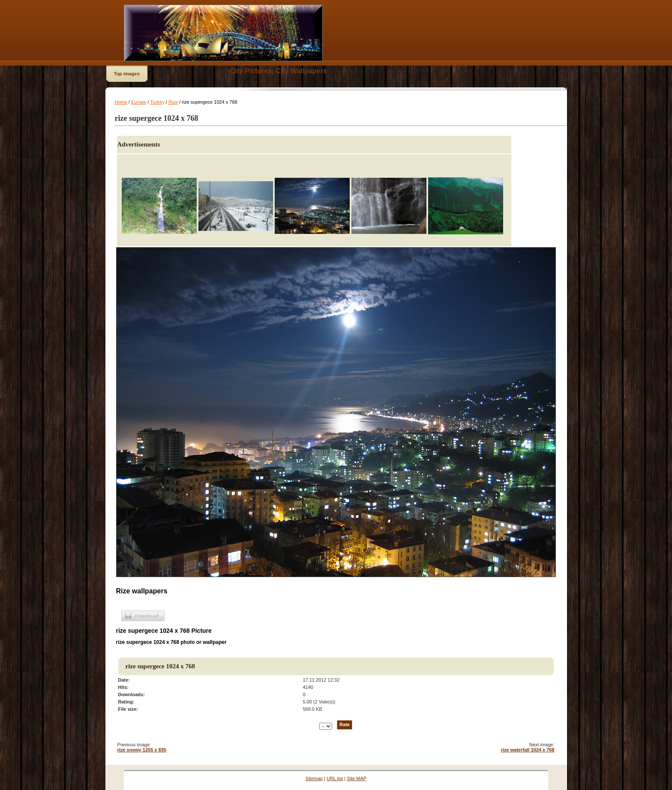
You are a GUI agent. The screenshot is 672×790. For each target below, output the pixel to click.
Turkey (157, 102)
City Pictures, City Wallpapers (279, 71)
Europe (139, 102)
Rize (173, 102)
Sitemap (314, 778)
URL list (335, 778)
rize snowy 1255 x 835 (142, 750)
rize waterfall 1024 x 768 (528, 750)
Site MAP (357, 778)
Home (121, 102)
